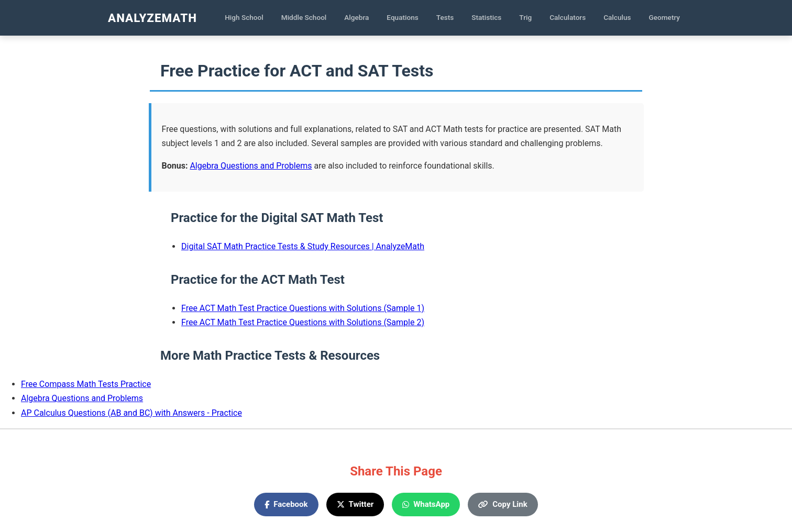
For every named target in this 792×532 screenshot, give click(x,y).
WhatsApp (426, 504)
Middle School (304, 17)
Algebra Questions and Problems (251, 166)
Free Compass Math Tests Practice (86, 384)
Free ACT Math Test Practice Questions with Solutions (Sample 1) (303, 308)
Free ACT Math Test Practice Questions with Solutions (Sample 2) (303, 322)
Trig (525, 17)
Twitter (355, 504)
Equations (402, 17)
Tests (445, 17)
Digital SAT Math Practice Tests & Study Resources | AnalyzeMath (303, 246)
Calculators (568, 17)
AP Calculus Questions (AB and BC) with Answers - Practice (131, 413)
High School (244, 17)
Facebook (286, 504)
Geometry (665, 17)
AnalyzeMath (152, 18)
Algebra (356, 17)
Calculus (617, 17)
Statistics (486, 17)
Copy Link (503, 504)
